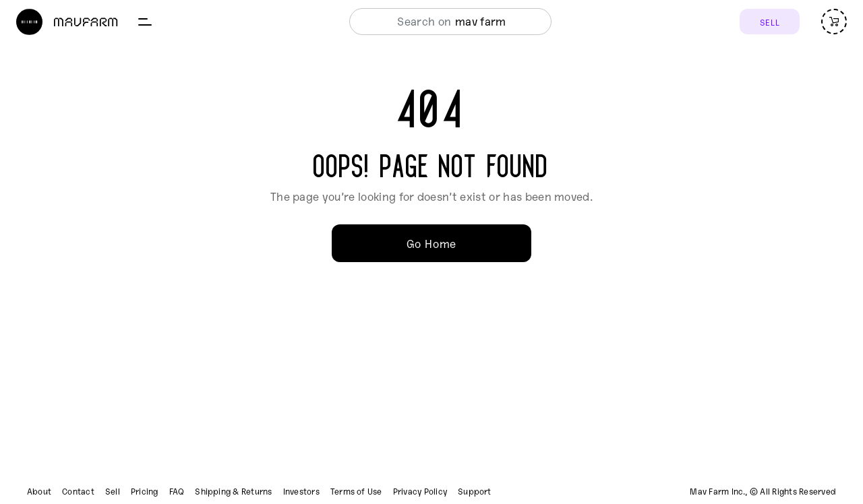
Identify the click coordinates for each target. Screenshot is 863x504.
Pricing (145, 491)
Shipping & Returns (233, 491)
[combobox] (447, 22)
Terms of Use (356, 491)
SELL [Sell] (770, 22)
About (39, 491)
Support (475, 491)
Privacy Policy (420, 491)
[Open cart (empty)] (834, 22)
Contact (78, 491)
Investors (301, 491)
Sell (113, 491)
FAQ (177, 491)
